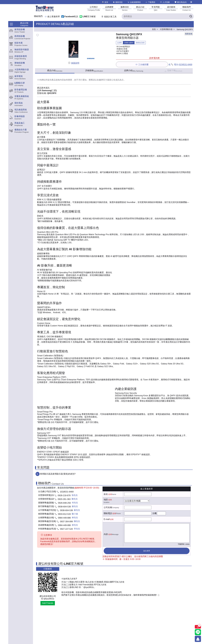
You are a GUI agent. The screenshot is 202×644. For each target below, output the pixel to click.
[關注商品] (198, 627)
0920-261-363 (64, 499)
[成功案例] (171, 8)
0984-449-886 (64, 518)
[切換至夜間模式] (191, 2)
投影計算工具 (109, 17)
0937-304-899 (66, 522)
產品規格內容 (58, 80)
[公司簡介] (94, 8)
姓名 (106, 494)
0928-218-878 (64, 495)
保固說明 (74, 63)
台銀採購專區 (134, 2)
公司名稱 (108, 507)
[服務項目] (125, 8)
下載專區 (150, 2)
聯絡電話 (108, 513)
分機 (154, 513)
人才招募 (165, 2)
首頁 (105, 2)
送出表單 (147, 551)
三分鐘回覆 (142, 64)
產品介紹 (55, 71)
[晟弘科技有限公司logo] (45, 11)
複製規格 (189, 34)
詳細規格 (94, 71)
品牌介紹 (134, 71)
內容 (106, 534)
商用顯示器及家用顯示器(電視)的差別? (58, 474)
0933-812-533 (64, 514)
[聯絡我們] (187, 8)
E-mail (107, 519)
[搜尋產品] (158, 16)
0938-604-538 (64, 507)
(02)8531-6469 (185, 65)
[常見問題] (156, 8)
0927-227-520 (66, 529)
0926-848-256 (64, 503)
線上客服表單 (54, 17)
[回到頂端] (198, 639)
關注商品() (180, 2)
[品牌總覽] (109, 8)
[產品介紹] (140, 8)
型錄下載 (173, 71)
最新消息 (118, 2)
